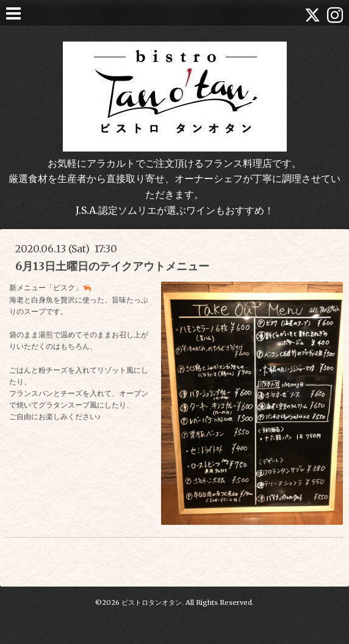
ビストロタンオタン (152, 602)
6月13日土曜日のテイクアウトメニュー (112, 266)
